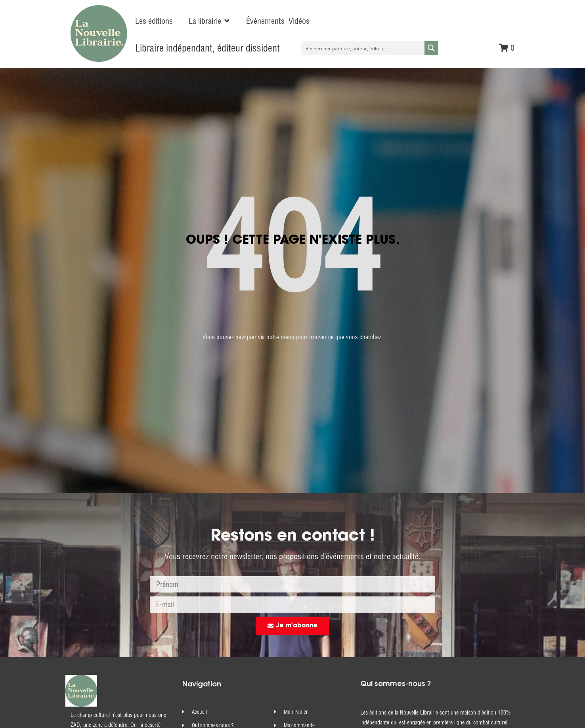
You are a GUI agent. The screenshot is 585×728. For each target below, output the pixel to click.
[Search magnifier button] (431, 48)
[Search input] (363, 48)
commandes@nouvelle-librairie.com (433, 678)
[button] (209, 21)
